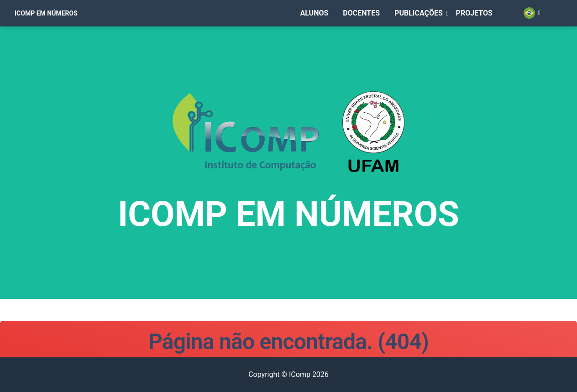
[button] (429, 26)
